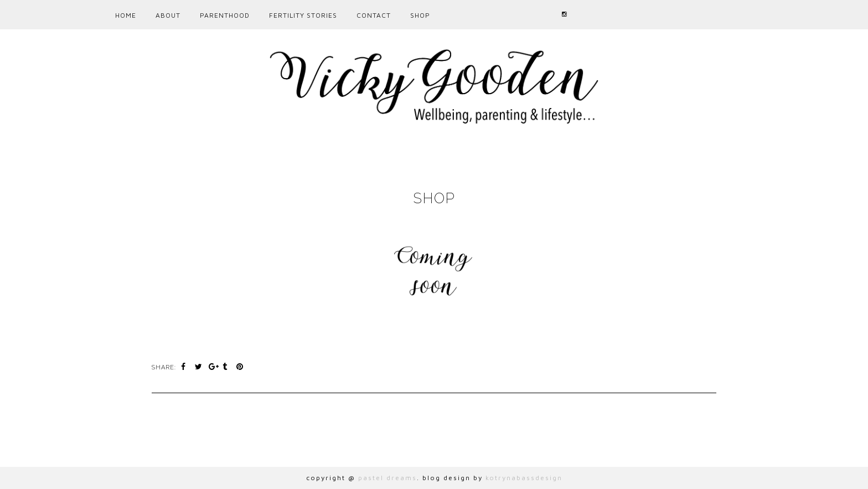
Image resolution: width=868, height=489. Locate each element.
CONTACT (374, 15)
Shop (420, 15)
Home (126, 15)
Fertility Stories (303, 15)
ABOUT (168, 15)
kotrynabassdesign (524, 478)
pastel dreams (387, 478)
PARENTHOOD (225, 15)
